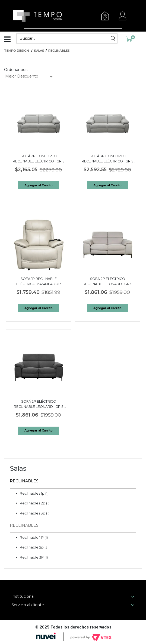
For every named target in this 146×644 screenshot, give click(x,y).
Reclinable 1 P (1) (34, 537)
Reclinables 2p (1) (35, 503)
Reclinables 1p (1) (34, 493)
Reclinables (59, 51)
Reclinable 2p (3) (34, 547)
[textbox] (64, 38)
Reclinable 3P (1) (34, 557)
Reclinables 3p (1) (35, 513)
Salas (39, 51)
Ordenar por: (16, 70)
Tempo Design (17, 51)
